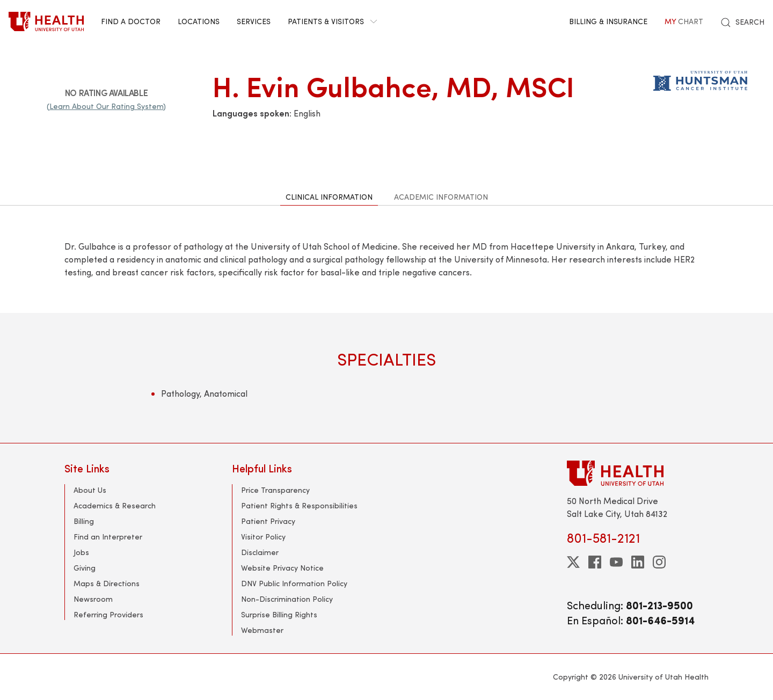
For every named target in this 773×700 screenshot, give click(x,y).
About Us (90, 490)
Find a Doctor (131, 21)
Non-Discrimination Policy (287, 599)
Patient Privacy (268, 521)
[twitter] (573, 562)
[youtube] (616, 562)
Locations (199, 21)
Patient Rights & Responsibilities (299, 505)
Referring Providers (108, 614)
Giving (85, 568)
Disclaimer (260, 552)
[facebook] (595, 562)
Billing (84, 521)
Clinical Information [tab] (329, 197)
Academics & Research (115, 505)
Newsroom (93, 599)
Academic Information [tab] (441, 197)
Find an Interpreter (108, 537)
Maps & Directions (107, 583)
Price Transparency (275, 490)
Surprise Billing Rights (279, 614)
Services (254, 21)
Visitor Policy (263, 537)
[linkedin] (638, 562)
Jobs (81, 552)
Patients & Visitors (332, 21)
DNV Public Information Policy (294, 583)
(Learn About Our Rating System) (106, 106)
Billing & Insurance (608, 21)
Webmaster (262, 630)
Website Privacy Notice (282, 568)
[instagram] (659, 562)
